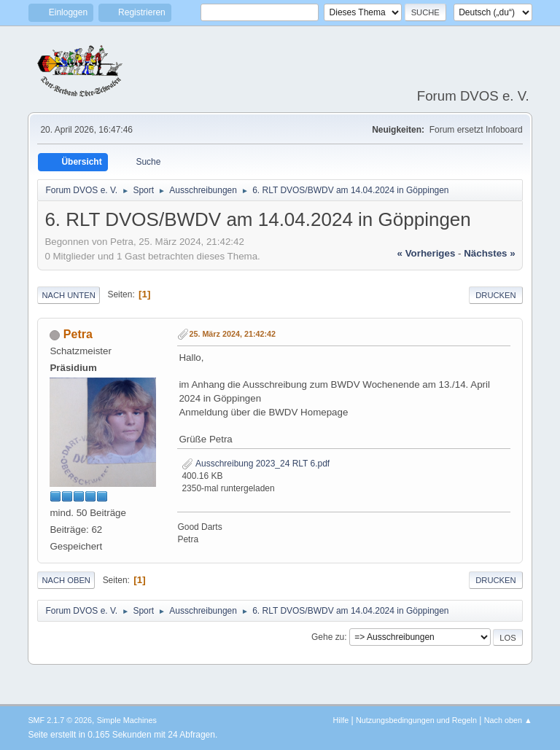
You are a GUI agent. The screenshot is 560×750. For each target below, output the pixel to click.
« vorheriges (427, 253)
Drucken (495, 295)
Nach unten (68, 295)
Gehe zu (328, 637)
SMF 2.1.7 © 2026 (60, 720)
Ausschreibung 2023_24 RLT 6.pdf (256, 464)
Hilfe (341, 720)
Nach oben (66, 580)
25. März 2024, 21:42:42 (232, 334)
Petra (78, 334)
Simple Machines (127, 720)
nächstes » (489, 253)
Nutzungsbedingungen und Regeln (416, 720)
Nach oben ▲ (508, 720)
